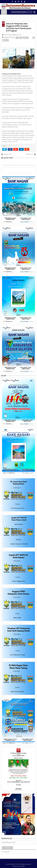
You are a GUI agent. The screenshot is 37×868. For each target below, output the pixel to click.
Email (5, 40)
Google (22, 866)
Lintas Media (10, 864)
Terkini (7, 848)
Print (26, 38)
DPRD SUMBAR (12, 146)
